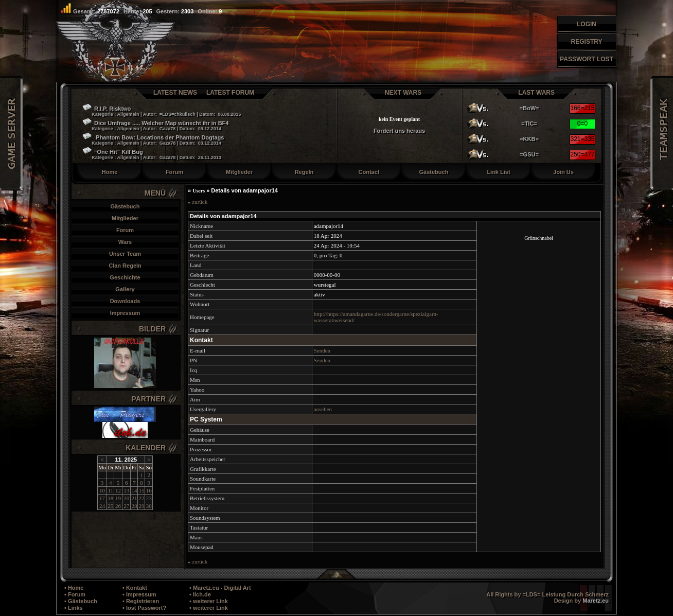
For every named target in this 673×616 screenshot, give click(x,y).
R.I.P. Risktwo (162, 112)
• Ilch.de (200, 594)
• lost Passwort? (144, 608)
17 (102, 498)
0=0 (582, 124)
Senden (322, 350)
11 (110, 490)
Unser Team (125, 254)
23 (149, 498)
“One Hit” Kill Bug (152, 155)
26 (118, 506)
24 (102, 506)
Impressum (125, 313)
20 (126, 498)
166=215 (582, 108)
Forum (174, 172)
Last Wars (536, 93)
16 (149, 490)
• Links (74, 608)
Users (199, 191)
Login (587, 24)
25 (110, 506)
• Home (74, 588)
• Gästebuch (81, 601)
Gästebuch (434, 172)
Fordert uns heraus (399, 131)
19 (118, 498)
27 (126, 506)
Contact (369, 172)
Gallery (125, 289)
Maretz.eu (596, 601)
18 (110, 498)
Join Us (563, 172)
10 (102, 490)
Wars (125, 242)
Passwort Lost (587, 59)
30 (149, 506)
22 (141, 498)
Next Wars (403, 93)
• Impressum (139, 594)
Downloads (125, 301)
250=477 (582, 154)
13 (126, 490)
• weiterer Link (209, 601)
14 (134, 490)
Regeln (304, 172)
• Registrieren (141, 601)
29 (141, 506)
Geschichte (125, 277)
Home (110, 172)
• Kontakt (135, 588)
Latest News (175, 93)
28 (134, 506)
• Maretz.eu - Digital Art (220, 588)
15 (141, 490)
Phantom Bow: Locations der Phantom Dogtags (153, 140)
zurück (198, 202)
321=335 (582, 139)
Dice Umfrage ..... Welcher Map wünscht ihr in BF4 (155, 126)
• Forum (75, 594)
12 (118, 490)
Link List (498, 172)
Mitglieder (239, 172)
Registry (587, 42)
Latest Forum (230, 93)
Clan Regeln (125, 266)
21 (134, 498)
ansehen (323, 409)
